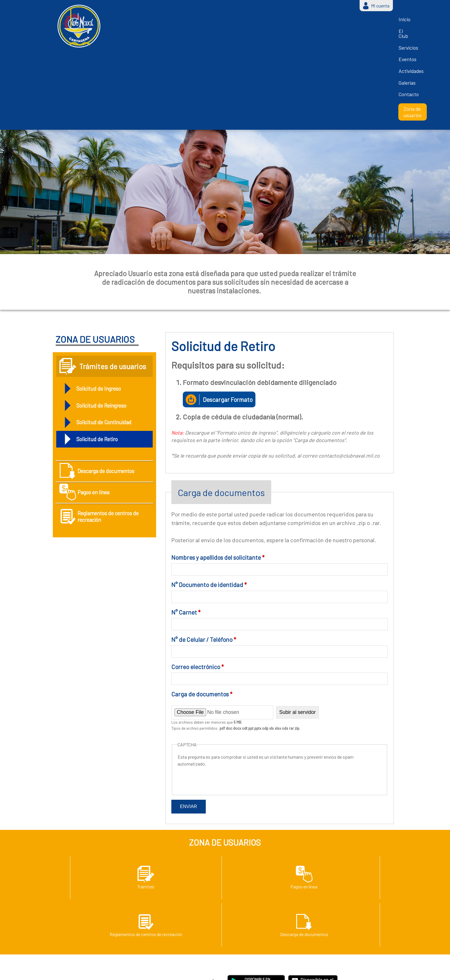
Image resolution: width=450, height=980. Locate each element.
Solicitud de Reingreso (106, 314)
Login (334, 971)
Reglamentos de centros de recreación (101, 448)
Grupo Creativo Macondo (298, 971)
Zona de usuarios (367, 22)
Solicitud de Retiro (101, 349)
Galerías (297, 22)
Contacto (324, 22)
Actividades (266, 22)
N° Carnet (186, 521)
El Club (182, 22)
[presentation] (221, 687)
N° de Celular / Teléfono (204, 548)
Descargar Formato (232, 307)
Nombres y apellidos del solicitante (218, 466)
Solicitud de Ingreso (102, 296)
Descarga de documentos (97, 387)
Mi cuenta (380, 6)
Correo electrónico (198, 575)
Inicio (159, 22)
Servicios (208, 22)
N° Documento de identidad (209, 493)
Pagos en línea (99, 415)
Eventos (236, 22)
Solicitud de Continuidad (109, 331)
